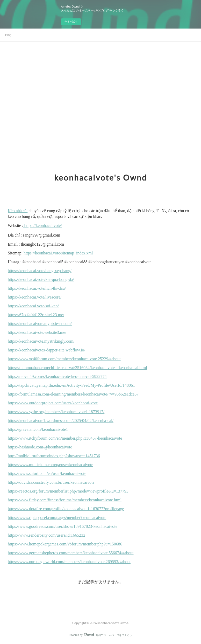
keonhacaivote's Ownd (101, 177)
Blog (8, 35)
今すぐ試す (71, 22)
